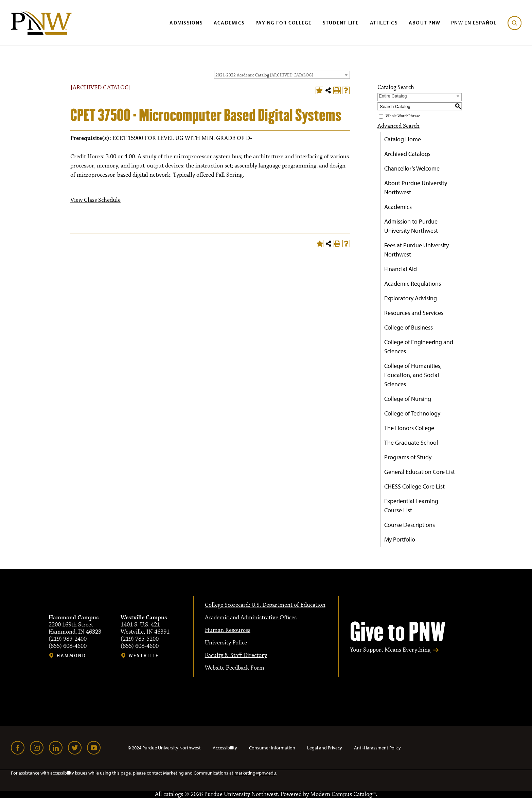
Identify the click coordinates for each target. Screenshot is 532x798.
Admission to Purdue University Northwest (411, 226)
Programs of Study (408, 457)
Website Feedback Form (235, 668)
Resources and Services (414, 313)
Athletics (384, 23)
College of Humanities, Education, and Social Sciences (413, 375)
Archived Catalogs (407, 154)
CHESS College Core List (414, 486)
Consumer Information (272, 748)
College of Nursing (408, 399)
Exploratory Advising (411, 298)
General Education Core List (420, 472)
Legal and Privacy (325, 748)
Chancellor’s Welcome (412, 168)
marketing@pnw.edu (255, 773)
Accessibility (225, 748)
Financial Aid (401, 269)
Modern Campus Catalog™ (343, 794)
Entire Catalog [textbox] (393, 96)
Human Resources (228, 630)
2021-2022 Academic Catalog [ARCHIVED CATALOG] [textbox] (264, 75)
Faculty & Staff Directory (236, 655)
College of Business (409, 327)
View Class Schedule (95, 200)
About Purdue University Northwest (416, 188)
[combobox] (282, 75)
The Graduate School (411, 442)
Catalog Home (403, 139)
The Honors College (409, 428)
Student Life (341, 23)
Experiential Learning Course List (411, 506)
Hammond (72, 655)
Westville (144, 655)
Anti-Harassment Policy (377, 748)
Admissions (186, 23)
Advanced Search (398, 126)
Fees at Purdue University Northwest (416, 250)
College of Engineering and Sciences (419, 347)
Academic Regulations (413, 283)
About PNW (424, 23)
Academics (229, 23)
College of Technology (412, 413)
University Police (226, 643)
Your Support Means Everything (390, 650)
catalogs (173, 794)
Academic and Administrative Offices (251, 618)
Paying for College (284, 23)
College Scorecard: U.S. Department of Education (265, 605)
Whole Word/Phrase (403, 116)
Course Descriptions (410, 525)
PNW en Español (474, 23)
